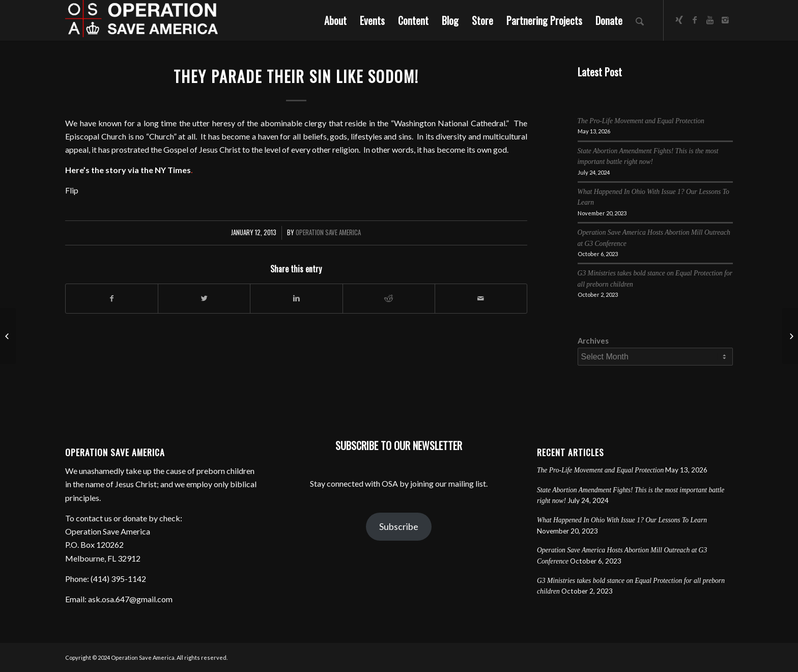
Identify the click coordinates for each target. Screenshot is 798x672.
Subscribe (399, 526)
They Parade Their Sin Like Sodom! (296, 76)
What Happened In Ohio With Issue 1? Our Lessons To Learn (622, 520)
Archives (593, 341)
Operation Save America (328, 232)
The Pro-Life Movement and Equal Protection (641, 121)
